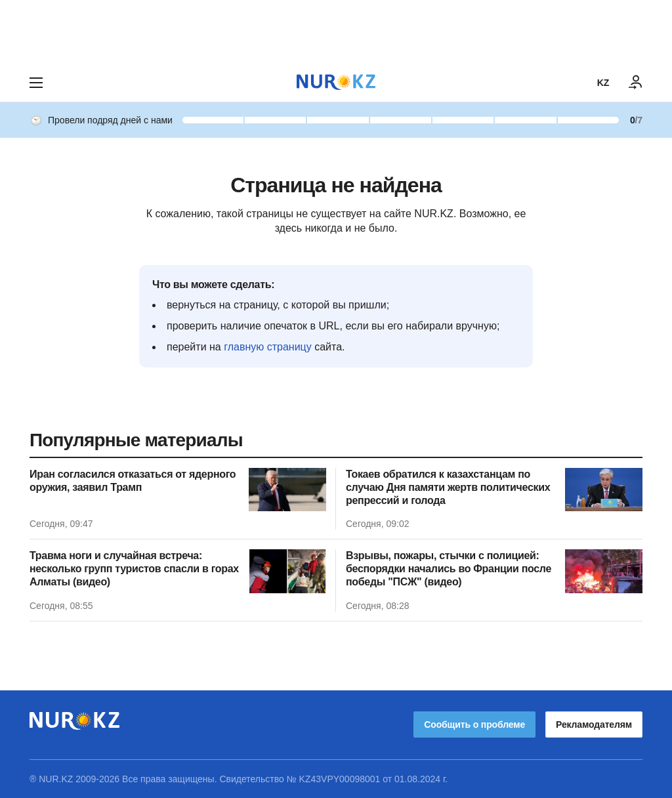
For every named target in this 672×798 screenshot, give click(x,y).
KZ (603, 83)
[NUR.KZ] (336, 82)
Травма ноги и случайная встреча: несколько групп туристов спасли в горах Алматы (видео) (134, 569)
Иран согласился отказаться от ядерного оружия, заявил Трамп (133, 481)
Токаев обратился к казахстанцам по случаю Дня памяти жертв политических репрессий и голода (448, 487)
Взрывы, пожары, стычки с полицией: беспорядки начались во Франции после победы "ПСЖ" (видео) (449, 569)
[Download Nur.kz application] (336, 31)
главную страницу (268, 347)
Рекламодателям (594, 724)
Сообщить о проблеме (474, 724)
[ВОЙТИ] (636, 83)
